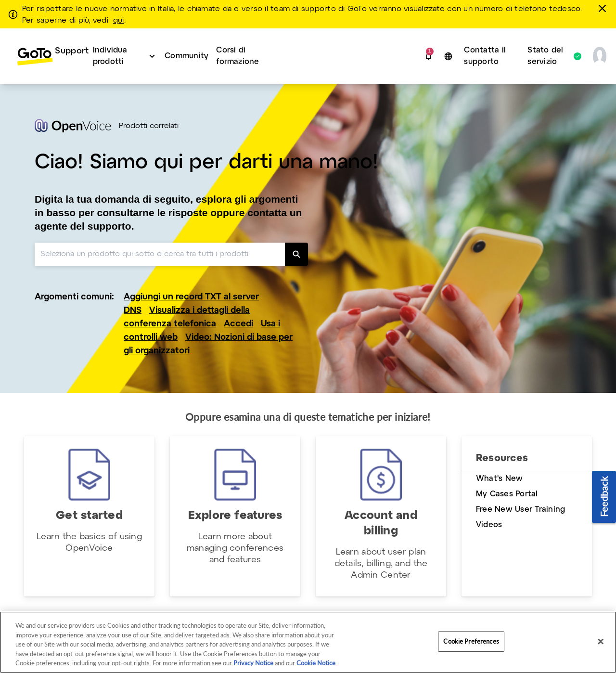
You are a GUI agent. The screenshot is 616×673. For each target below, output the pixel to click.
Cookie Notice (316, 663)
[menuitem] (47, 56)
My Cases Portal (507, 494)
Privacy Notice (253, 663)
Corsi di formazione (237, 56)
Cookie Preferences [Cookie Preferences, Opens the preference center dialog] (471, 641)
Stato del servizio (549, 56)
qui (119, 21)
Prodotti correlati (149, 126)
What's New (499, 479)
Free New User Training (520, 510)
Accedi (238, 324)
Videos (489, 525)
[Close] (601, 642)
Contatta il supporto (485, 56)
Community (186, 56)
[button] (429, 56)
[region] (308, 642)
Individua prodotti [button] (110, 56)
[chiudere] (604, 8)
